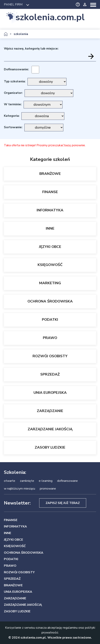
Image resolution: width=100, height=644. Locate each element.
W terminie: (13, 104)
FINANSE (50, 192)
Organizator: (13, 93)
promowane (48, 489)
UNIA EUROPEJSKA (50, 393)
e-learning (46, 481)
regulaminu (70, 628)
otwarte (10, 481)
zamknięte (27, 481)
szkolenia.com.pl (50, 17)
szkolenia (21, 34)
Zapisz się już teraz (63, 503)
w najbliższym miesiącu (19, 489)
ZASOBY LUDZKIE (50, 447)
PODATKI (50, 320)
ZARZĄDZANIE (50, 411)
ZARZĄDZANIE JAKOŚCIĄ (50, 429)
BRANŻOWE (50, 174)
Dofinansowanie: (16, 69)
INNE (50, 228)
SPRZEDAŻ (50, 374)
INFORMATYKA (50, 210)
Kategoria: (12, 116)
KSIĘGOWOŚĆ (50, 265)
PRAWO (50, 338)
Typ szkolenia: (15, 81)
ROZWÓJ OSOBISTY (50, 356)
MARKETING (50, 283)
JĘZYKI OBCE (50, 247)
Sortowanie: (13, 127)
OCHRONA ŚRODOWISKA (50, 301)
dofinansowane (67, 481)
